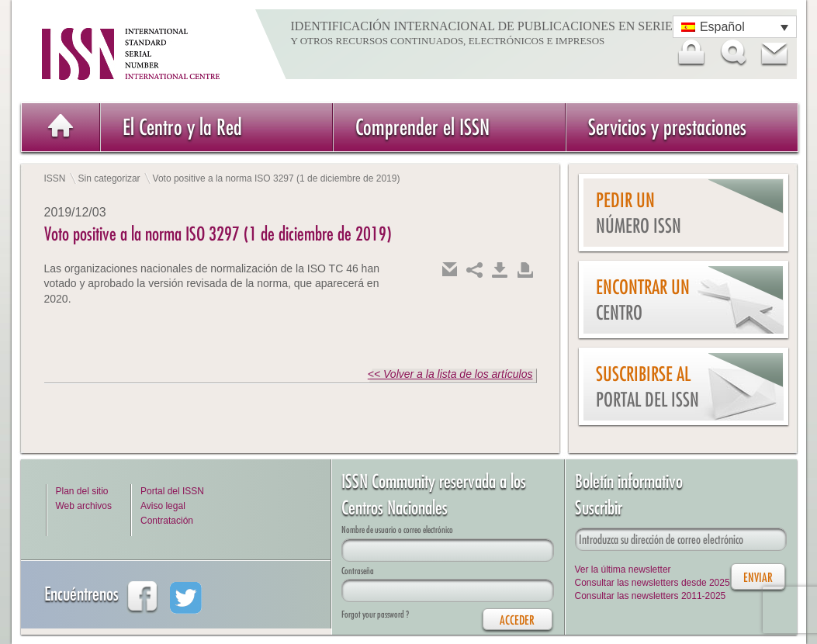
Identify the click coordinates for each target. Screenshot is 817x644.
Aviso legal (163, 506)
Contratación (167, 521)
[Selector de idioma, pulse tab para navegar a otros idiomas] (735, 27)
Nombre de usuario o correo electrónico (397, 530)
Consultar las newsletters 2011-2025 (651, 596)
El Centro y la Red (182, 127)
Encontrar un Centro (643, 300)
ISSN (55, 178)
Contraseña (358, 571)
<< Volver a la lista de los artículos (450, 374)
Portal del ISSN (172, 491)
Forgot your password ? (375, 614)
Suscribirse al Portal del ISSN (647, 387)
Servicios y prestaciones (667, 127)
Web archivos (84, 506)
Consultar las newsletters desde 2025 (653, 583)
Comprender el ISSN (422, 127)
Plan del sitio (82, 491)
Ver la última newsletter (623, 570)
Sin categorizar (109, 178)
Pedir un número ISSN (639, 213)
